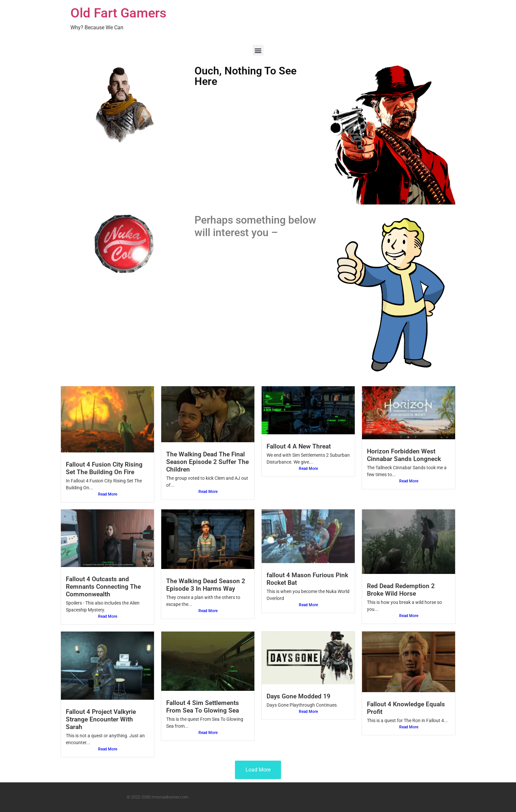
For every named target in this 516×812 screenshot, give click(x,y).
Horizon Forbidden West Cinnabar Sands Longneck (404, 455)
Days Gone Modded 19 (298, 696)
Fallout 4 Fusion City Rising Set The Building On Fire (104, 468)
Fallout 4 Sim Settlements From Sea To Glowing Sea (203, 707)
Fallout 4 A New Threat (299, 446)
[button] (258, 50)
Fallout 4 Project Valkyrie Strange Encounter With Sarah (101, 719)
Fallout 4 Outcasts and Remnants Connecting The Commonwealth (103, 587)
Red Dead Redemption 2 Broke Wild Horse (401, 590)
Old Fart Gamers (118, 13)
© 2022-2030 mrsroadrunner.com (158, 797)
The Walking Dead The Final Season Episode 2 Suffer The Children (207, 462)
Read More (108, 494)
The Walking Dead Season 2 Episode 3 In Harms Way (206, 585)
